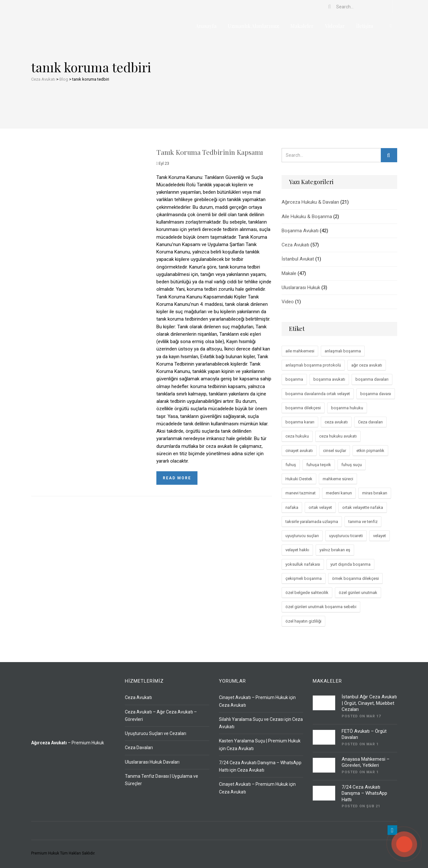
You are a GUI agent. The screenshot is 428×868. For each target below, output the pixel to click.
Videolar (335, 26)
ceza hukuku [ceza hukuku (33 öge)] (297, 436)
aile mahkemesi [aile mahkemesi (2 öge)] (300, 351)
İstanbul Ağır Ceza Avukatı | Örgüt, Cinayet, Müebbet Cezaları (369, 703)
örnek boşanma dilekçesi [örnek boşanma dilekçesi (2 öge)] (355, 578)
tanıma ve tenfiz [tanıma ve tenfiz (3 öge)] (363, 522)
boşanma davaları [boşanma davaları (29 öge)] (372, 379)
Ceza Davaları (139, 748)
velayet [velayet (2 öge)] (380, 536)
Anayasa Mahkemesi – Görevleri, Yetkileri (366, 762)
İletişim (365, 26)
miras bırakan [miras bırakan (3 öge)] (375, 493)
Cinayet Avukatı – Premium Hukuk (253, 697)
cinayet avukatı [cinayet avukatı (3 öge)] (299, 451)
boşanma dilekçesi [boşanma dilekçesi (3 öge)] (303, 408)
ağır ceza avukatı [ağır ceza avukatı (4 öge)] (367, 365)
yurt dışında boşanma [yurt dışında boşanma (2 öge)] (350, 564)
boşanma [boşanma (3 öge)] (294, 379)
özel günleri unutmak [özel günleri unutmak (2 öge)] (358, 593)
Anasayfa (206, 26)
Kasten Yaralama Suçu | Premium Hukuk (260, 741)
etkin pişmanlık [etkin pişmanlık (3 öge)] (370, 451)
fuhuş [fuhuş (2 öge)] (291, 465)
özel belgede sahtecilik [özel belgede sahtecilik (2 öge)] (307, 593)
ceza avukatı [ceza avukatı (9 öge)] (336, 422)
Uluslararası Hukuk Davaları (152, 762)
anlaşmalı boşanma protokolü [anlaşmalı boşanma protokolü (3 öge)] (313, 365)
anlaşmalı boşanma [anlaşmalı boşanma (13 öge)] (343, 351)
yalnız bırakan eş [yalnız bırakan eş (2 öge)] (335, 550)
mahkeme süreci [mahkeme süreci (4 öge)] (338, 479)
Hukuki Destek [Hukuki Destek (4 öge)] (299, 479)
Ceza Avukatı (295, 245)
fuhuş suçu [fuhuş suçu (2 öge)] (352, 465)
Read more (177, 478)
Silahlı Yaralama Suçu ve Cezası (251, 719)
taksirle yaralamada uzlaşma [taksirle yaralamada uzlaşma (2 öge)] (312, 522)
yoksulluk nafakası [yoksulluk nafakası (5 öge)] (303, 564)
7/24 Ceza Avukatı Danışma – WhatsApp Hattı (364, 793)
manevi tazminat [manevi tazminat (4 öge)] (301, 493)
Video (288, 302)
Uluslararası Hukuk (301, 288)
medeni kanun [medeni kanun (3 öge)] (339, 493)
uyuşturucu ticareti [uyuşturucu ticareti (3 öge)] (346, 536)
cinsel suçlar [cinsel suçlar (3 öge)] (335, 451)
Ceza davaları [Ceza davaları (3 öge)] (370, 422)
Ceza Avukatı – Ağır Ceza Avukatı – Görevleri (161, 716)
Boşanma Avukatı (300, 231)
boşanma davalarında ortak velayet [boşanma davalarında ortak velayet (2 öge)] (318, 394)
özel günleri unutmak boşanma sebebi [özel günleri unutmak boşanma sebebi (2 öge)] (321, 607)
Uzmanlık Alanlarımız (253, 26)
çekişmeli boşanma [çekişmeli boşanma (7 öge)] (304, 578)
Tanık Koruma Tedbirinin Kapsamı (210, 152)
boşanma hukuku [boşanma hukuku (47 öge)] (347, 408)
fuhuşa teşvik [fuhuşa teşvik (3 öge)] (319, 465)
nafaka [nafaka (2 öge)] (292, 507)
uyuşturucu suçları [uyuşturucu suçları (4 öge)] (302, 536)
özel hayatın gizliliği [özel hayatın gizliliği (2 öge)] (303, 621)
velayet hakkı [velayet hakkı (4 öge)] (297, 550)
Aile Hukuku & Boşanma (307, 217)
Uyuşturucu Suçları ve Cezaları (156, 733)
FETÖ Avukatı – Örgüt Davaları (364, 734)
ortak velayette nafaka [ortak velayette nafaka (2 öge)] (363, 507)
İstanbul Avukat (298, 259)
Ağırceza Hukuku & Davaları (310, 202)
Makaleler (302, 26)
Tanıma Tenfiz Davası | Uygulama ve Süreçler (162, 780)
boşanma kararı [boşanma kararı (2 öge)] (300, 422)
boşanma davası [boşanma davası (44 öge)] (376, 394)
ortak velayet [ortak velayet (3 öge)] (320, 507)
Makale (289, 273)
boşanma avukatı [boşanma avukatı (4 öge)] (329, 379)
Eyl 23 (163, 163)
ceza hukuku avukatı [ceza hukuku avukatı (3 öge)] (338, 436)
